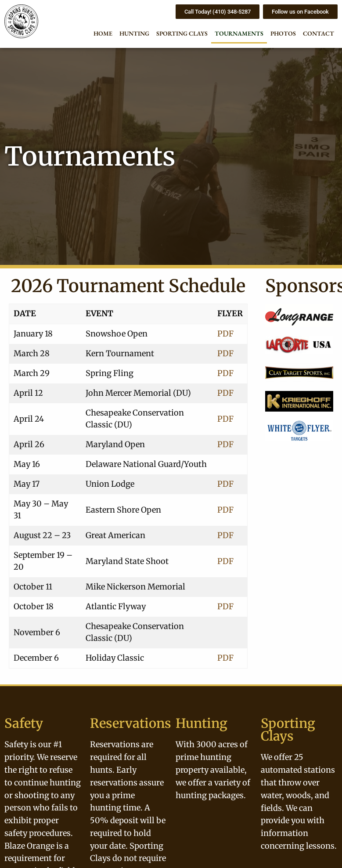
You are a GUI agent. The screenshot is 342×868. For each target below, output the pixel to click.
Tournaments (239, 33)
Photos (283, 33)
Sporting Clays (182, 33)
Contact (319, 33)
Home (103, 33)
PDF (225, 334)
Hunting (134, 33)
